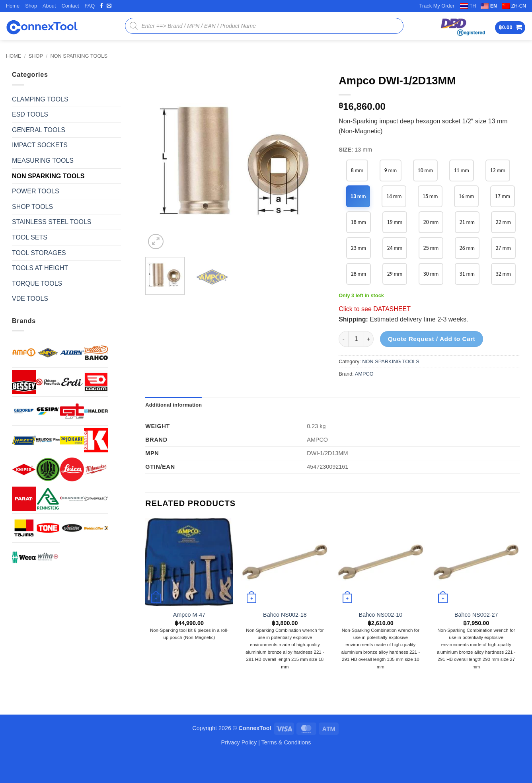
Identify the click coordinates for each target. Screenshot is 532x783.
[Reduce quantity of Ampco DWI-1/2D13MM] (343, 365)
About (49, 6)
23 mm (432, 248)
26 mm (395, 274)
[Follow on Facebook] (101, 6)
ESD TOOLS (30, 114)
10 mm (426, 170)
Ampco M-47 (189, 641)
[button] (510, 28)
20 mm (469, 222)
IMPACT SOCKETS (40, 145)
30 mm (395, 299)
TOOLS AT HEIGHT (40, 268)
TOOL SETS (30, 237)
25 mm (359, 274)
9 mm (391, 170)
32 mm (469, 299)
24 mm (469, 248)
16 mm (468, 196)
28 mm (469, 274)
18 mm (395, 222)
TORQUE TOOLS (37, 283)
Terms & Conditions (286, 768)
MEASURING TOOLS (43, 161)
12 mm (500, 170)
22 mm (395, 248)
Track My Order (437, 6)
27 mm (432, 274)
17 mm (359, 222)
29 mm (359, 299)
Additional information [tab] (173, 431)
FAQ (90, 6)
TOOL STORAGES (39, 253)
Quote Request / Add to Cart (432, 365)
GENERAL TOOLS (39, 130)
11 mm (463, 170)
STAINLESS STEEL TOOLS (52, 222)
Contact (70, 6)
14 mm (395, 196)
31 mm (432, 299)
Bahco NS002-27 (476, 641)
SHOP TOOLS (32, 207)
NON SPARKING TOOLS (79, 56)
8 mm (357, 170)
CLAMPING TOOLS (40, 99)
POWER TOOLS (36, 191)
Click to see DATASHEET (375, 335)
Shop (31, 6)
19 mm (432, 222)
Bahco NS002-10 (381, 641)
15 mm (431, 196)
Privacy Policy (239, 768)
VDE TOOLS (30, 299)
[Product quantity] (356, 365)
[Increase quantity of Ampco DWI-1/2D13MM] (369, 365)
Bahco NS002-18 (285, 641)
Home (13, 6)
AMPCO (364, 400)
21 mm (359, 248)
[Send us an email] (109, 6)
